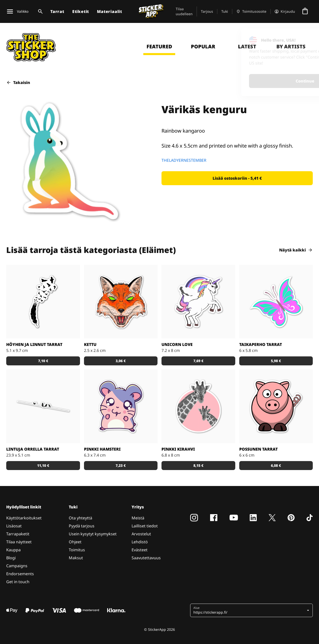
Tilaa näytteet (19, 542)
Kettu (90, 344)
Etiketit (81, 11)
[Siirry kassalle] (305, 11)
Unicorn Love (177, 344)
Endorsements (20, 574)
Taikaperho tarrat (261, 344)
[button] (237, 178)
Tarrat (57, 11)
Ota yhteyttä (80, 518)
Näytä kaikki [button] (296, 250)
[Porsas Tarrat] (276, 406)
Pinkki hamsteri (102, 449)
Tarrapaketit (18, 534)
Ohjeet (75, 542)
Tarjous (207, 11)
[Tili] (285, 11)
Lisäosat (14, 526)
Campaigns (17, 566)
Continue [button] (250, 81)
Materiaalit (110, 11)
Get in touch (18, 582)
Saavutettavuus (146, 558)
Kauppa (13, 550)
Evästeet (140, 550)
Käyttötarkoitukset (24, 518)
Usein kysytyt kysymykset (93, 534)
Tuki (225, 11)
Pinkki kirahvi (178, 449)
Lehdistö (140, 542)
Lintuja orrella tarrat (33, 449)
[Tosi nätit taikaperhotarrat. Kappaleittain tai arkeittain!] (276, 302)
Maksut (76, 558)
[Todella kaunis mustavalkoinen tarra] (43, 302)
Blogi (11, 558)
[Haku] (39, 11)
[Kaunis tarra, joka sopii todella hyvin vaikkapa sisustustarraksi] (43, 406)
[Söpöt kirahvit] (198, 406)
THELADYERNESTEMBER (184, 160)
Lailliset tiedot (145, 526)
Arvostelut (141, 534)
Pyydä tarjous (82, 526)
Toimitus (77, 550)
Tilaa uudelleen (184, 11)
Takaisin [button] (18, 82)
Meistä (138, 518)
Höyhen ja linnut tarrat (34, 344)
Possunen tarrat (258, 449)
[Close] (304, 38)
